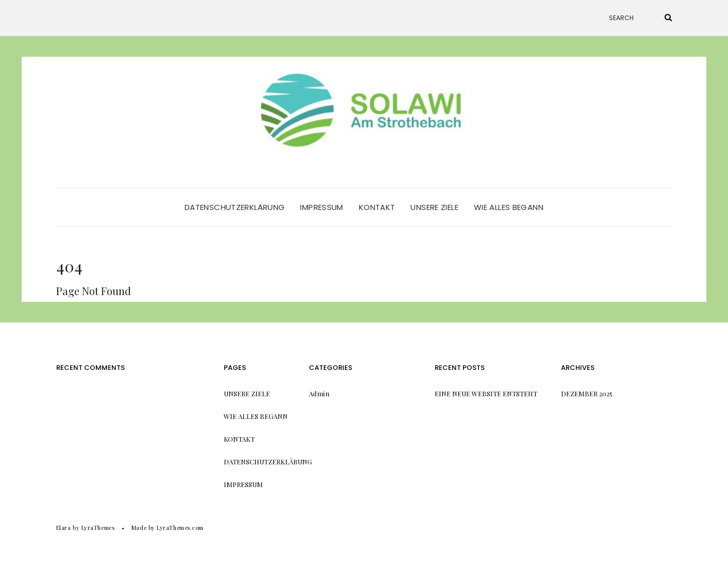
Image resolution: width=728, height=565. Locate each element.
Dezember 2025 (587, 393)
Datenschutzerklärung (235, 207)
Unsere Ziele (434, 207)
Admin (319, 393)
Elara (64, 528)
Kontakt (377, 207)
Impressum (321, 207)
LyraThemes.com (180, 528)
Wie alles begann (509, 207)
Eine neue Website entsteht (486, 393)
